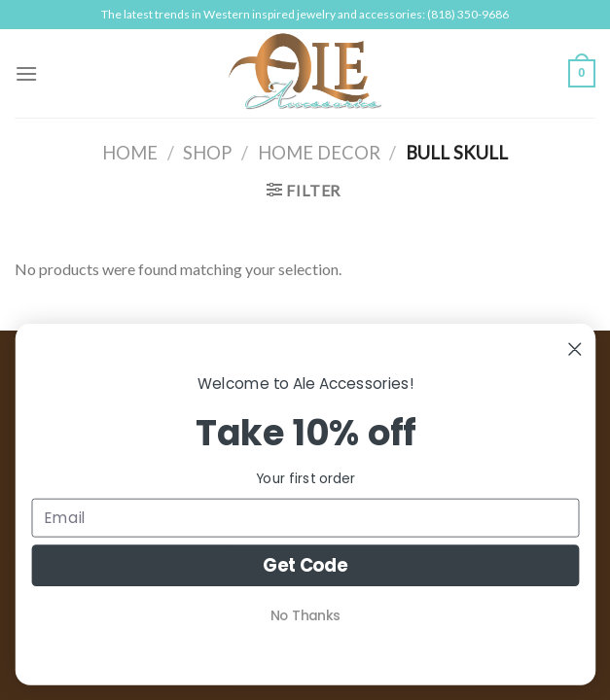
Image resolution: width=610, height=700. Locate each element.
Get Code (305, 565)
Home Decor (319, 153)
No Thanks (305, 616)
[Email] (305, 518)
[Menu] (26, 73)
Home (130, 153)
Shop (207, 153)
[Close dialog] (574, 350)
